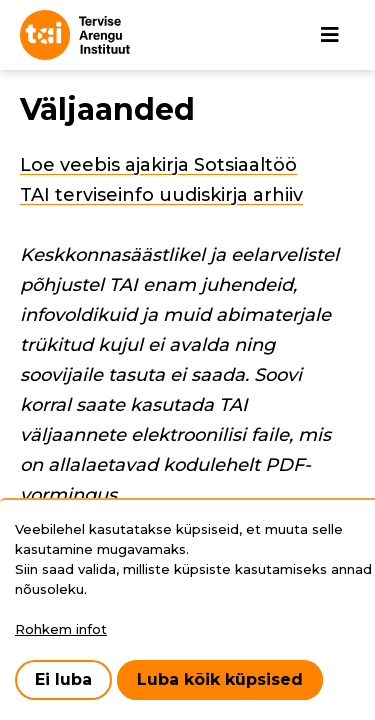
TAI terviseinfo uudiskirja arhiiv (161, 195)
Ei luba (63, 679)
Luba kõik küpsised (220, 679)
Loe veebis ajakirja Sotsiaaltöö (158, 165)
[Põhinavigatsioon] (330, 35)
